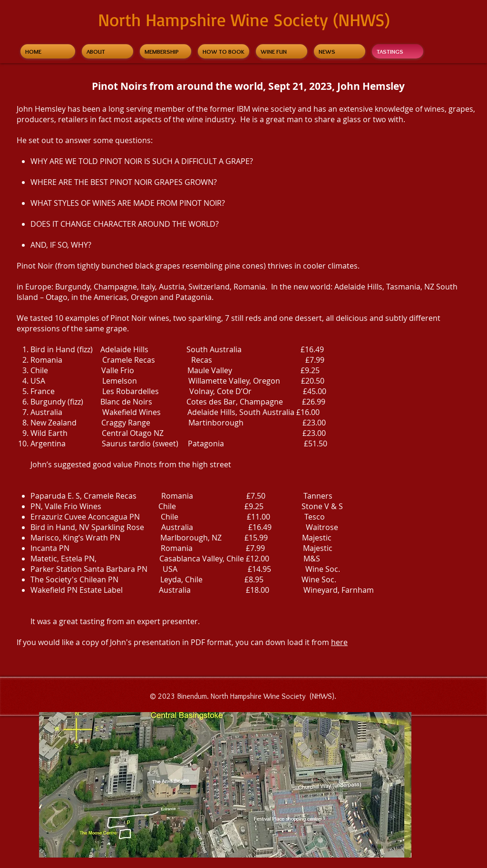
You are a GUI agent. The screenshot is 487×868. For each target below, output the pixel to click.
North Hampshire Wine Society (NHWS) (244, 19)
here (339, 642)
